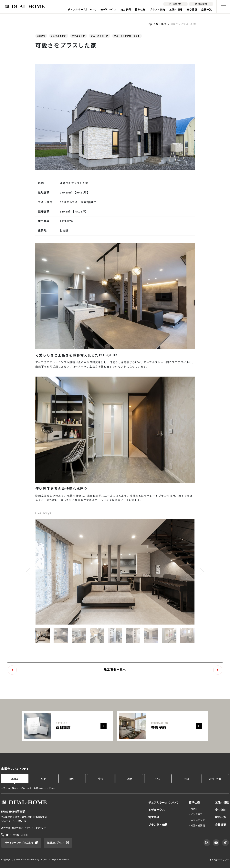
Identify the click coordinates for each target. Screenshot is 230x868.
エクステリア (198, 820)
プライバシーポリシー (218, 860)
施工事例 (126, 9)
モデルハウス (108, 9)
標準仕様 (140, 9)
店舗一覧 (207, 9)
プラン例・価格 (158, 824)
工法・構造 (176, 9)
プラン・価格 (157, 9)
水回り (194, 809)
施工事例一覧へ (115, 669)
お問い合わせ (40, 788)
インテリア (197, 814)
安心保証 (192, 9)
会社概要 (221, 824)
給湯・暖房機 (198, 825)
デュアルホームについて (82, 9)
